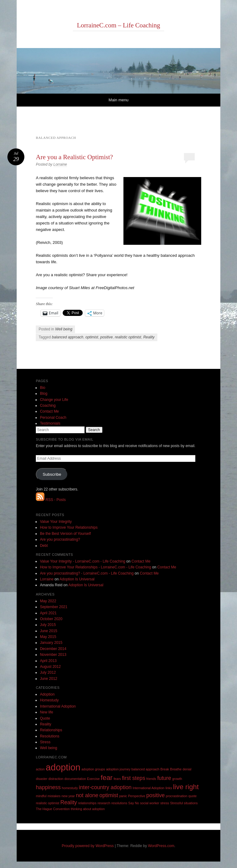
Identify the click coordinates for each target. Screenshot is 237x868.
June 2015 (48, 631)
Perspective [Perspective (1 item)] (137, 796)
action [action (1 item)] (40, 769)
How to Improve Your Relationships (69, 527)
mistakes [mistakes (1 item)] (54, 796)
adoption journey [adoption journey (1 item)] (118, 769)
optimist (92, 337)
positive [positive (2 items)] (156, 795)
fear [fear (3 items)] (106, 778)
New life (46, 712)
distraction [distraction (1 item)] (56, 779)
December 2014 (53, 649)
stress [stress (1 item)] (164, 803)
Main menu (118, 100)
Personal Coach (53, 418)
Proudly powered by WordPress (88, 846)
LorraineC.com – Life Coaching (118, 25)
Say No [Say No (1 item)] (134, 803)
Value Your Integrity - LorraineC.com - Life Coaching (83, 561)
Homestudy (49, 700)
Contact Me (49, 411)
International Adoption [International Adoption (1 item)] (149, 788)
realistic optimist (128, 337)
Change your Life (54, 400)
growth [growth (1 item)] (177, 779)
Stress (45, 742)
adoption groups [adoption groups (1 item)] (93, 769)
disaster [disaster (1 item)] (42, 779)
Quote (45, 718)
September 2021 (54, 607)
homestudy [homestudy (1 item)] (70, 788)
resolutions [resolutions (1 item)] (119, 803)
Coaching (48, 406)
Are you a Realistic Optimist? (74, 157)
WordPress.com (161, 846)
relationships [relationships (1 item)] (87, 803)
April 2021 (48, 613)
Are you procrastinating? (60, 539)
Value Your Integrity (56, 522)
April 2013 (48, 661)
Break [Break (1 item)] (165, 769)
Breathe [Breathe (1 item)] (176, 769)
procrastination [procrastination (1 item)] (177, 796)
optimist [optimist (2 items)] (109, 795)
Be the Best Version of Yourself (65, 534)
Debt (44, 546)
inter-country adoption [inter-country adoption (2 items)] (105, 787)
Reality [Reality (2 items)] (69, 802)
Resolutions (50, 736)
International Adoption (58, 706)
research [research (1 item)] (104, 803)
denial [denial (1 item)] (187, 769)
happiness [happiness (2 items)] (48, 787)
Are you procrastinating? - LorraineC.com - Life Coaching (87, 573)
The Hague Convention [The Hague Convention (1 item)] (53, 809)
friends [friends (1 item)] (151, 779)
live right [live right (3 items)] (186, 787)
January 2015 (51, 643)
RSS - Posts (51, 500)
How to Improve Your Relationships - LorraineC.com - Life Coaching (95, 567)
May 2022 (48, 601)
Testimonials (50, 423)
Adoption (47, 694)
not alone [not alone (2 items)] (87, 795)
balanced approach (68, 337)
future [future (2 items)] (164, 778)
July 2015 (48, 625)
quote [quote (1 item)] (192, 796)
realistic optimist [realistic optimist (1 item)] (48, 803)
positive (107, 337)
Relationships (51, 730)
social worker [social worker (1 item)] (150, 803)
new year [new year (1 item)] (68, 796)
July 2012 (48, 672)
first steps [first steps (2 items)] (134, 778)
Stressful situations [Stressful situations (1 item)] (184, 803)
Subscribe (52, 474)
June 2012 (48, 679)
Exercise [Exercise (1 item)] (93, 779)
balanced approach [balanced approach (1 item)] (146, 769)
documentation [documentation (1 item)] (75, 779)
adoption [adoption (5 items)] (63, 767)
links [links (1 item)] (169, 788)
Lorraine (60, 164)
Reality (149, 337)
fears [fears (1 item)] (117, 779)
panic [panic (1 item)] (123, 796)
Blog (44, 394)
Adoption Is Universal (77, 579)
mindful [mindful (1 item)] (41, 796)
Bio (42, 388)
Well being (64, 329)
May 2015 (48, 637)
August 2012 (50, 667)
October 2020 (51, 619)
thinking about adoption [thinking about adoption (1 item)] (88, 809)
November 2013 (53, 655)
